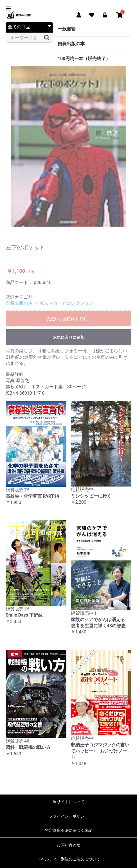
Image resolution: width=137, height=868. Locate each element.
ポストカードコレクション (66, 303)
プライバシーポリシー (69, 816)
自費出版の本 (71, 44)
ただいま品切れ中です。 (69, 319)
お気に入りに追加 (69, 337)
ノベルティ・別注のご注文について (69, 859)
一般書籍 (67, 29)
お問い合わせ (69, 845)
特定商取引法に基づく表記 (69, 830)
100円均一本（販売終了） (84, 59)
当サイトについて (69, 802)
